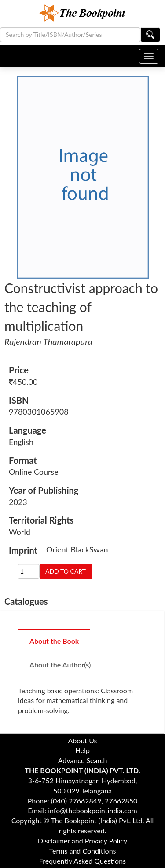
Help (82, 750)
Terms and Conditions (83, 851)
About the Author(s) (60, 665)
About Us (83, 741)
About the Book (54, 641)
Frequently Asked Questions (82, 861)
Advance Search (83, 760)
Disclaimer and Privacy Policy (83, 841)
